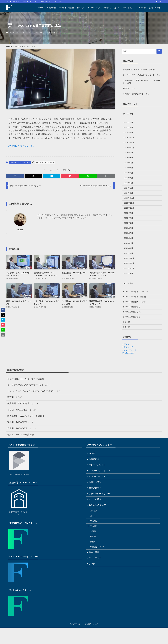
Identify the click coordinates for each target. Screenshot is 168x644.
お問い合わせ (96, 507)
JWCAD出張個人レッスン (136, 316)
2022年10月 (129, 281)
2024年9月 (129, 155)
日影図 (94, 560)
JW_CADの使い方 (98, 526)
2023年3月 (129, 254)
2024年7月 (129, 166)
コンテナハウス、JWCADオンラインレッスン (142, 75)
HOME (92, 470)
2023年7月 (129, 232)
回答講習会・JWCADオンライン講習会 (26, 432)
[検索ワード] (142, 51)
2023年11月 (129, 210)
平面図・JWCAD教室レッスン (22, 426)
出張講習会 (94, 476)
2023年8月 (129, 226)
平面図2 (94, 549)
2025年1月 (129, 134)
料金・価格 (94, 577)
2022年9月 (129, 286)
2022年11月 (129, 275)
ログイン (125, 361)
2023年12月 (129, 204)
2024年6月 (129, 172)
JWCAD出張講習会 (133, 321)
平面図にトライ (129, 88)
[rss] (157, 1)
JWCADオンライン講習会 (136, 310)
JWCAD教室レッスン (134, 327)
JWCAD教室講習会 (133, 332)
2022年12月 (129, 270)
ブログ (92, 590)
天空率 (94, 566)
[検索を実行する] (159, 51)
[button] (15, 176)
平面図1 (94, 543)
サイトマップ (96, 583)
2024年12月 (129, 139)
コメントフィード (129, 367)
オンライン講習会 (98, 483)
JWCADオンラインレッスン (19, 32)
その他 (128, 338)
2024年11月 (129, 144)
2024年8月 (129, 161)
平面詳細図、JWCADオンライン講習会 (139, 70)
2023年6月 (129, 237)
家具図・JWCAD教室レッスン (22, 439)
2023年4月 (129, 248)
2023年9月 (129, 221)
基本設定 (94, 532)
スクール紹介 (96, 520)
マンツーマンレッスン (100, 489)
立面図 (94, 555)
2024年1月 (129, 199)
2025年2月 (129, 128)
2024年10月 (129, 150)
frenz (20, 230)
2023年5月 (129, 243)
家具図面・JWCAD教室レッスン (136, 94)
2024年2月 (129, 194)
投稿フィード (127, 364)
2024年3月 (129, 188)
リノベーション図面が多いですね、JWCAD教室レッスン (142, 82)
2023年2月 (129, 259)
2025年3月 (129, 123)
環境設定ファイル (98, 571)
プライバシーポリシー (100, 514)
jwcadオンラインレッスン (45, 162)
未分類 (128, 343)
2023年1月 (129, 264)
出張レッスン (96, 501)
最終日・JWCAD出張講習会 (21, 451)
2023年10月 (129, 215)
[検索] (160, 1)
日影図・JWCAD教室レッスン (22, 445)
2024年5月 (129, 177)
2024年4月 (129, 183)
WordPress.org (128, 369)
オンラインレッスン (99, 495)
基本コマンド (96, 538)
